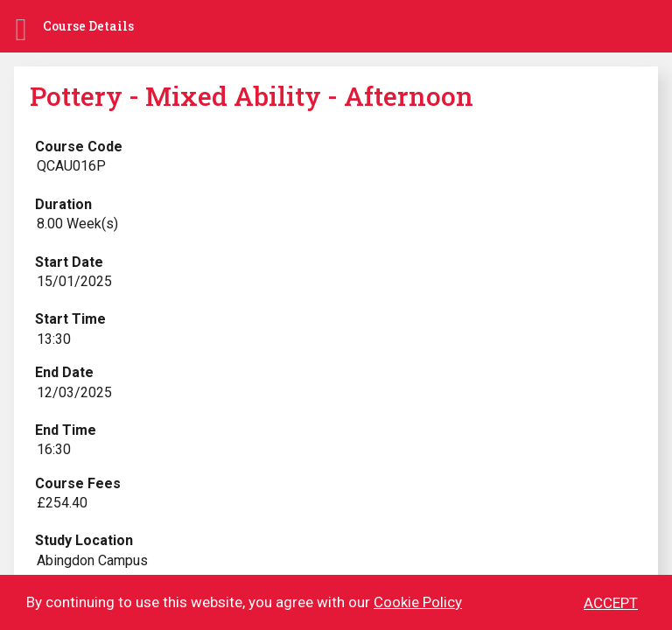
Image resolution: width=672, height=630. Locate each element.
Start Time (70, 319)
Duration (63, 204)
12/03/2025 (74, 392)
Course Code (79, 147)
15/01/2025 (74, 281)
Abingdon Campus (92, 560)
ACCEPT (611, 604)
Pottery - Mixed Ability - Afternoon (252, 96)
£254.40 (62, 503)
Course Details (88, 26)
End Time (66, 430)
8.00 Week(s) (77, 224)
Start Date (69, 262)
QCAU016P (71, 166)
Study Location (84, 540)
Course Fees (78, 483)
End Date (64, 372)
